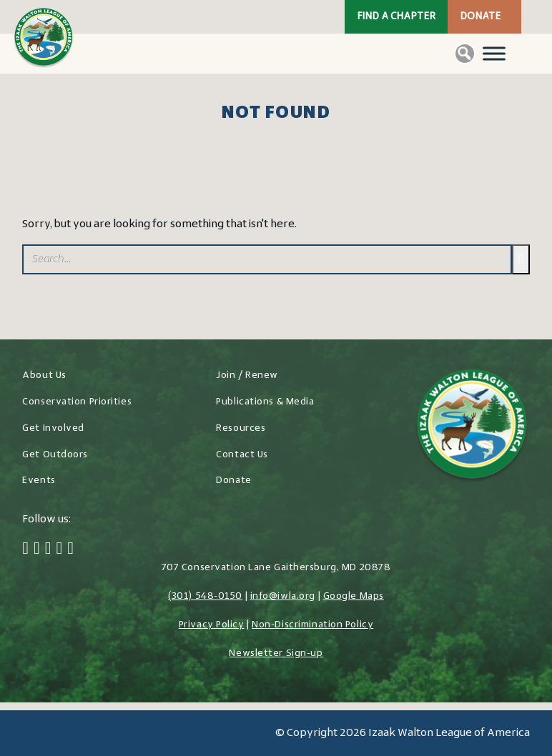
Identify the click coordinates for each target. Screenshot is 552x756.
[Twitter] (37, 549)
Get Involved (53, 428)
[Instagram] (48, 549)
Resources (241, 428)
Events (39, 481)
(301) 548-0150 (205, 596)
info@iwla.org (283, 596)
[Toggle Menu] (494, 53)
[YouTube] (70, 549)
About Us (44, 375)
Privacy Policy (212, 625)
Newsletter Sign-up (276, 653)
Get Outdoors (55, 455)
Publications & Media (265, 402)
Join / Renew (247, 375)
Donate (480, 17)
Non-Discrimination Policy (312, 625)
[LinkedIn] (60, 549)
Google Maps (354, 596)
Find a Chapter (396, 17)
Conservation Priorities (77, 402)
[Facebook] (25, 549)
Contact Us (242, 455)
